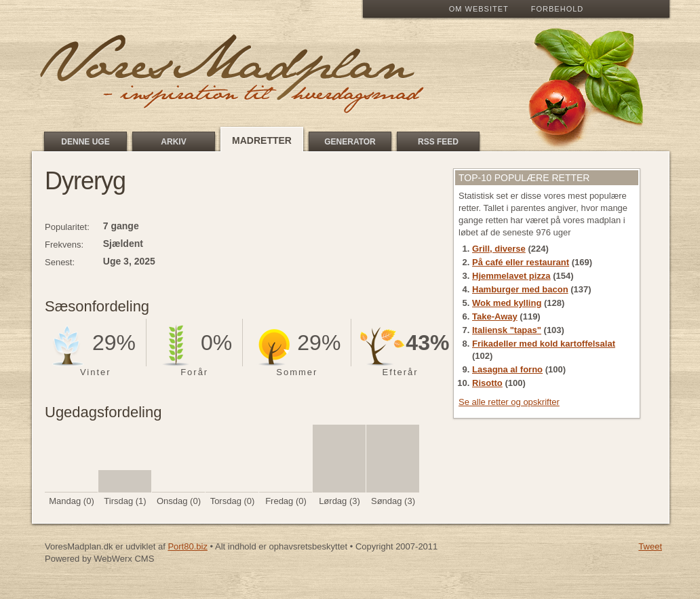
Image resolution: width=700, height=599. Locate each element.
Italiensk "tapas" (507, 330)
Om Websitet (479, 9)
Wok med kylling (507, 303)
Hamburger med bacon (520, 289)
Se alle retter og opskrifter (509, 402)
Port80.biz (188, 546)
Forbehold (557, 9)
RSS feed (438, 142)
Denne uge (85, 142)
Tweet (650, 546)
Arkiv (173, 142)
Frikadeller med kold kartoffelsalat (544, 344)
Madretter (262, 140)
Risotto (487, 383)
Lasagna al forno (507, 369)
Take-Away (495, 316)
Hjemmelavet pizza (511, 276)
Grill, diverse (499, 249)
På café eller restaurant (521, 262)
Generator (350, 142)
